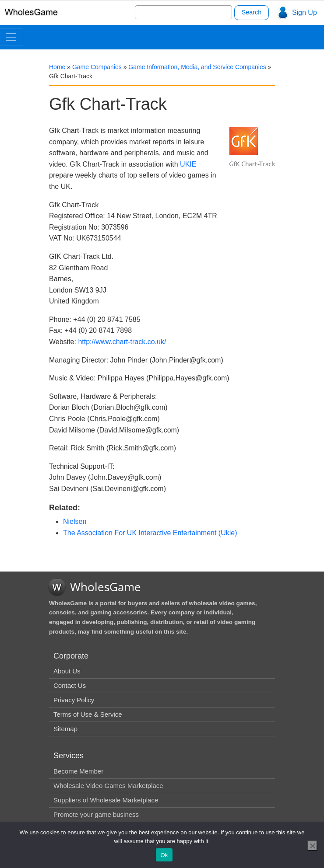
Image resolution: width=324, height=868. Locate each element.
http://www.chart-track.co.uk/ (122, 342)
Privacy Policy (74, 700)
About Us (67, 671)
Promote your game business (96, 814)
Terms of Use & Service (88, 714)
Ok (164, 855)
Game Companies (97, 67)
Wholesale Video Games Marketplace (108, 786)
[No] (312, 846)
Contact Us (70, 685)
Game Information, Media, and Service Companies (197, 67)
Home (57, 67)
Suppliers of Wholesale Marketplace (106, 800)
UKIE (188, 164)
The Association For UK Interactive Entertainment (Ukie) (150, 533)
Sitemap (65, 729)
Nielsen (75, 521)
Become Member (78, 771)
